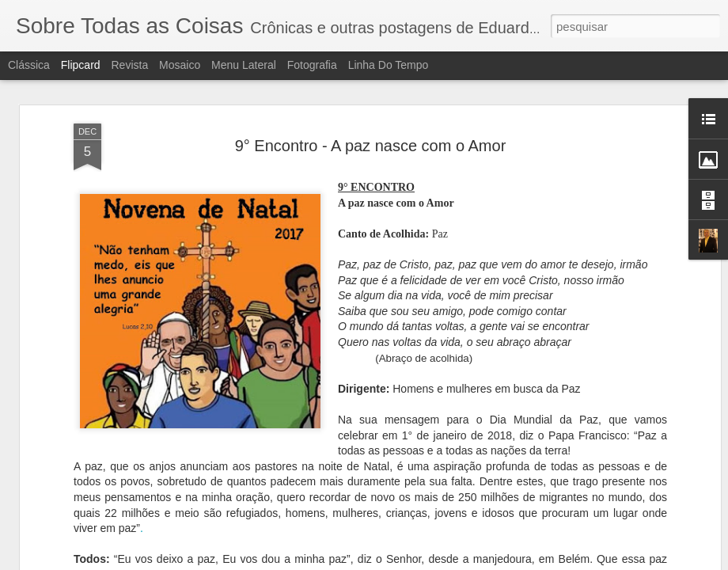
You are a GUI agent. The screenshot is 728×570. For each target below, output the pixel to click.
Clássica (29, 65)
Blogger (427, 561)
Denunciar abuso (480, 561)
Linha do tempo (389, 65)
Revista (129, 65)
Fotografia (312, 65)
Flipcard (81, 65)
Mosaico (180, 65)
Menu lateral (244, 65)
